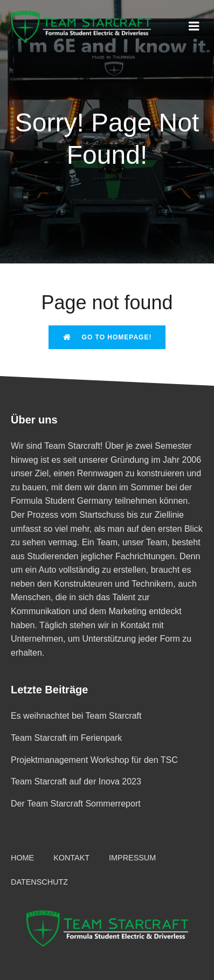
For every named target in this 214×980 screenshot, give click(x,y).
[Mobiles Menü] (194, 26)
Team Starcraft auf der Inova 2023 (76, 781)
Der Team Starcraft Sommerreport (76, 804)
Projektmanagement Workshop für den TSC (94, 760)
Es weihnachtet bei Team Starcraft (76, 716)
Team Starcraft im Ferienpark (66, 738)
